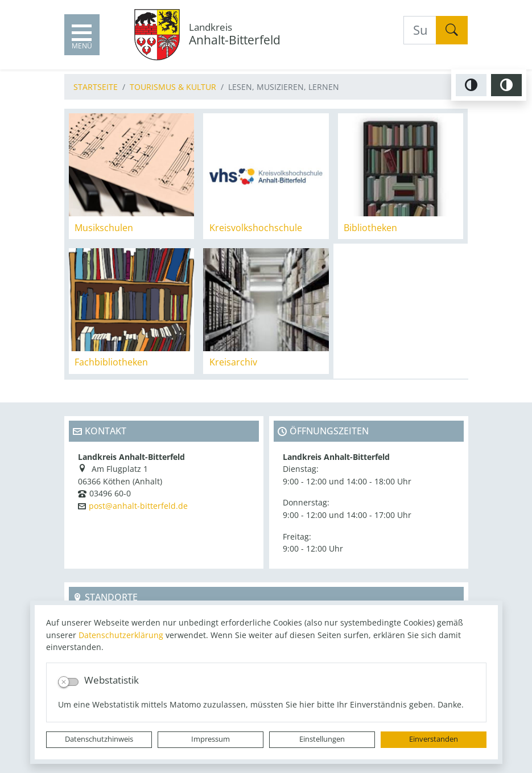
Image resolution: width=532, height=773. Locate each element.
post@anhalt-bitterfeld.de (138, 506)
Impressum (211, 739)
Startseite (96, 87)
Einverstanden (434, 739)
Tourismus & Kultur (173, 87)
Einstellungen (322, 739)
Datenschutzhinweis (99, 739)
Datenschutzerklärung (121, 635)
